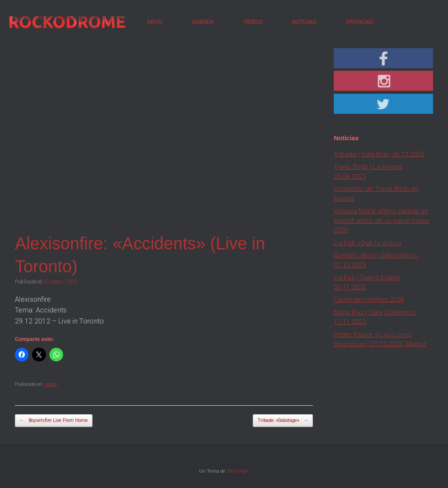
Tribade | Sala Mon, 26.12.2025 (379, 154)
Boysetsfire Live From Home (54, 421)
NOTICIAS (304, 22)
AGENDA (203, 22)
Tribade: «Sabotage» (283, 421)
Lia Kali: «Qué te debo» (368, 243)
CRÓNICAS (359, 22)
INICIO (155, 22)
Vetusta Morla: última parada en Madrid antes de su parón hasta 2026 (381, 221)
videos (50, 384)
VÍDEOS (253, 22)
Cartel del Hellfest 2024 (369, 300)
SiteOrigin (238, 471)
